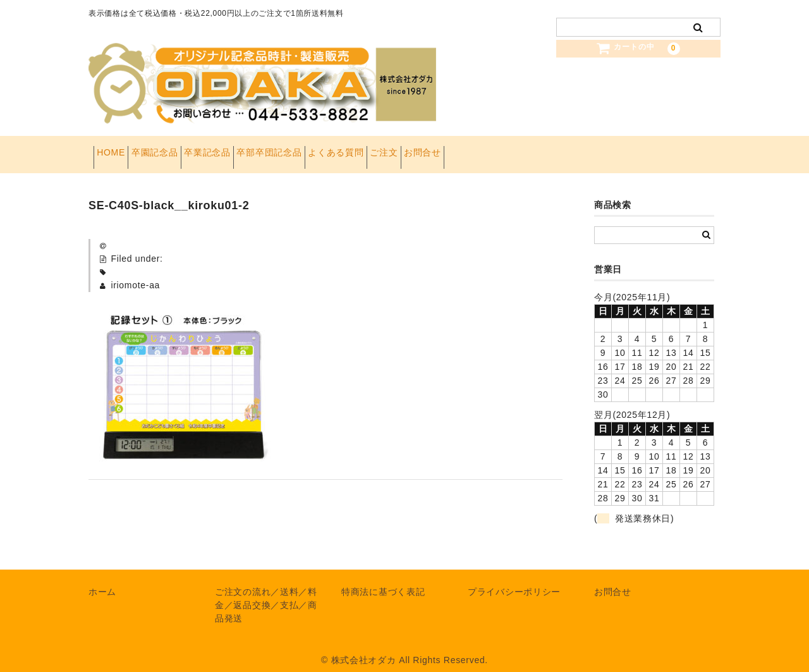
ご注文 (487, 149)
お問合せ (546, 149)
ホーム (102, 581)
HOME (116, 149)
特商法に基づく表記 (383, 581)
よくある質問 (420, 149)
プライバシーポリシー (514, 581)
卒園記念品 (179, 149)
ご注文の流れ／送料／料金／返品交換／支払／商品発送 (266, 594)
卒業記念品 (252, 149)
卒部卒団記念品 (333, 149)
